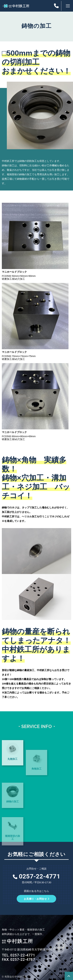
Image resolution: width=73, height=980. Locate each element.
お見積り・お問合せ (36, 899)
